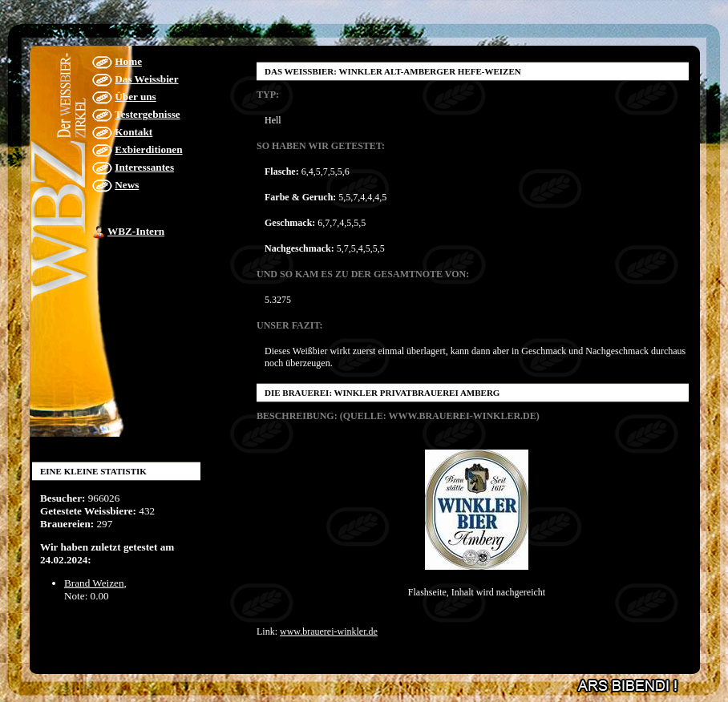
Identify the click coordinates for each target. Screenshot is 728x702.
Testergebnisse (148, 114)
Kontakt (133, 132)
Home (128, 61)
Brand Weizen (94, 583)
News (127, 185)
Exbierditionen (148, 149)
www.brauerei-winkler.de (329, 631)
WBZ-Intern (136, 231)
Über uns (135, 97)
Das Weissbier (146, 79)
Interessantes (144, 167)
